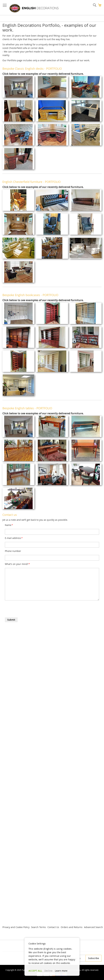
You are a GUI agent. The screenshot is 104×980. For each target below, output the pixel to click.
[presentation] (29, 609)
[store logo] (34, 8)
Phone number (13, 551)
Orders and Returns (72, 927)
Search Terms (38, 927)
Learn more (61, 971)
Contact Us (53, 927)
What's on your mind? (17, 564)
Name (9, 525)
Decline (48, 971)
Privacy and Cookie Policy (16, 927)
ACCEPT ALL (35, 971)
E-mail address (14, 538)
